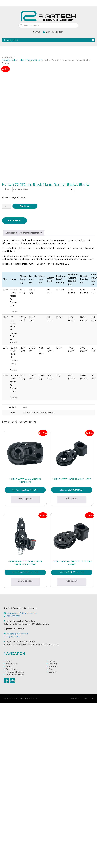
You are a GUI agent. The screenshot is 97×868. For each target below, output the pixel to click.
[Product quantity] (6, 206)
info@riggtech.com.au (17, 805)
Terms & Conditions (15, 846)
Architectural (12, 835)
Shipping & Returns (15, 843)
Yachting (53, 835)
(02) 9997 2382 (13, 787)
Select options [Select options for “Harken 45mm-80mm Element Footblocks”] (26, 500)
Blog (51, 840)
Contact (52, 843)
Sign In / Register (53, 32)
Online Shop (8, 57)
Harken (14, 60)
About (52, 832)
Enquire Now (14, 221)
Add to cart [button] (26, 584)
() (36, 32)
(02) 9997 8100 (13, 808)
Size (7, 189)
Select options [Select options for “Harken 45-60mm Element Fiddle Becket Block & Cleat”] (26, 668)
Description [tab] (11, 233)
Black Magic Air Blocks (31, 60)
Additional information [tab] (31, 233)
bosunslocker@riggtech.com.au (22, 784)
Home (9, 832)
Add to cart (25, 206)
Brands (5, 60)
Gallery (9, 838)
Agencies (53, 838)
